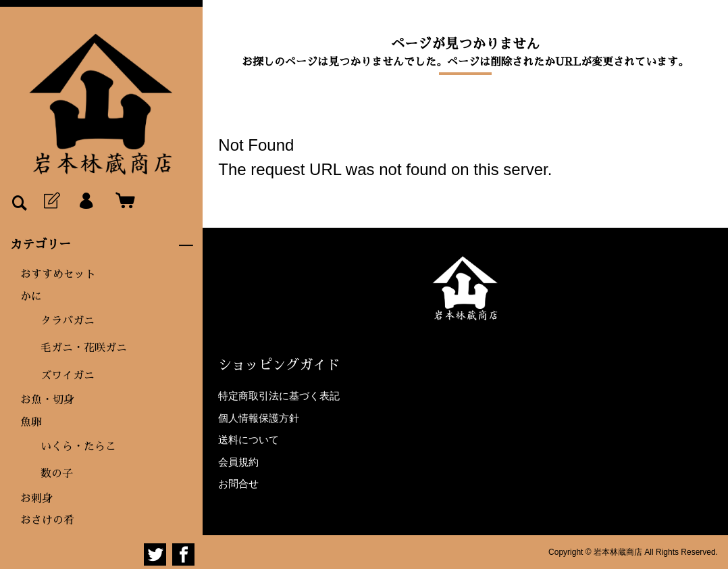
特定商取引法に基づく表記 (279, 396)
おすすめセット (58, 274)
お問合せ (238, 484)
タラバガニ (68, 321)
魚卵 (31, 422)
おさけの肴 (47, 520)
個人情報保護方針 (259, 418)
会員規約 (238, 462)
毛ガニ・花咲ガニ (84, 348)
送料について (249, 440)
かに (31, 297)
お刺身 (36, 499)
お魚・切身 (47, 400)
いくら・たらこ (78, 447)
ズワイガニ (68, 376)
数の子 (57, 474)
